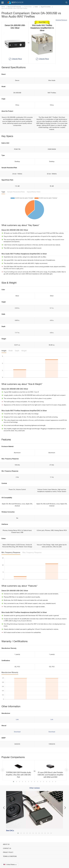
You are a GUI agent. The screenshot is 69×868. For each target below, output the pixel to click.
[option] (34, 770)
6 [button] (29, 782)
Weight (24, 351)
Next (66, 770)
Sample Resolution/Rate (16, 192)
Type (3, 192)
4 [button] (23, 782)
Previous (3, 770)
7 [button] (32, 782)
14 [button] (53, 782)
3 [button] (20, 782)
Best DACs (10, 831)
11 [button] (44, 782)
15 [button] (56, 782)
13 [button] (50, 782)
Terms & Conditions (10, 856)
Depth (17, 351)
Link (17, 720)
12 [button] (47, 782)
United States (10, 865)
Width (11, 351)
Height (4, 351)
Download (17, 732)
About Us (6, 844)
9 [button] (38, 782)
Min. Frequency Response (11, 553)
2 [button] (17, 782)
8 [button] (35, 782)
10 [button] (41, 782)
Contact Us (7, 849)
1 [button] (14, 782)
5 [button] (26, 782)
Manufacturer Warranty (10, 673)
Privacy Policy (8, 852)
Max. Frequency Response (32, 553)
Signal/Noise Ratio (34, 192)
